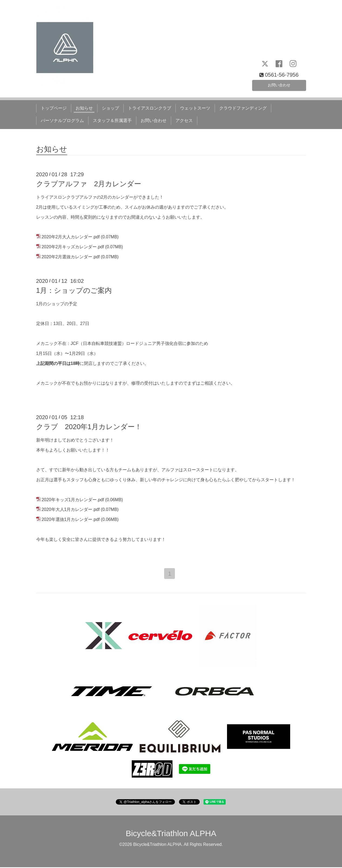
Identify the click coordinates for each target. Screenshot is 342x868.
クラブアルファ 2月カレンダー (89, 184)
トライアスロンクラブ (150, 108)
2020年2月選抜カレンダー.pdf (71, 257)
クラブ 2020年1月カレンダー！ (89, 427)
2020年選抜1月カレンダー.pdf (71, 519)
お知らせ (84, 108)
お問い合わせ (279, 84)
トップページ (54, 108)
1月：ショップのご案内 (74, 290)
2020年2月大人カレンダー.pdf (71, 237)
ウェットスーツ (195, 108)
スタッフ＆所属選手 (112, 121)
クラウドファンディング (243, 108)
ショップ (110, 108)
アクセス (184, 121)
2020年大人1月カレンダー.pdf (71, 509)
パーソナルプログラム (62, 121)
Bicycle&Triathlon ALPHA (171, 834)
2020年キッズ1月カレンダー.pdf (73, 500)
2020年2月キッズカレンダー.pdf (73, 247)
